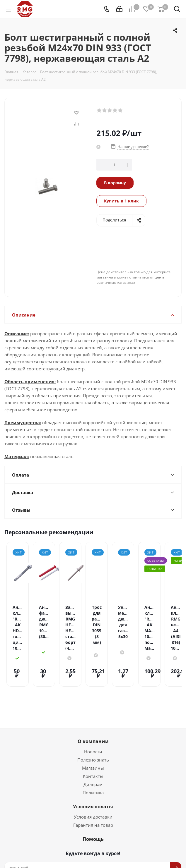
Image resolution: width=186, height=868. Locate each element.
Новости (93, 730)
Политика (93, 771)
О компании (93, 719)
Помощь (93, 817)
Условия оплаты (93, 785)
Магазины (93, 746)
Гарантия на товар (93, 803)
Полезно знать (93, 738)
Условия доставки (93, 795)
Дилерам (93, 762)
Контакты (93, 754)
